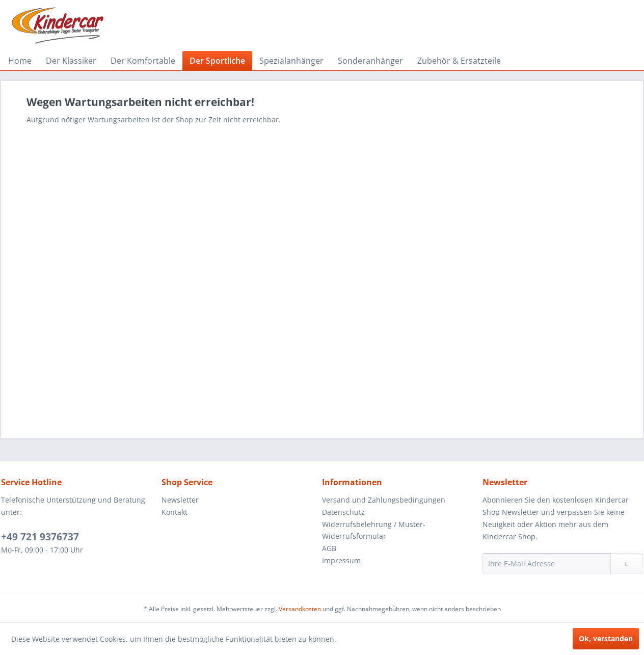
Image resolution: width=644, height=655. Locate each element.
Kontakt (175, 512)
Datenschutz (343, 512)
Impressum (341, 560)
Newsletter (180, 500)
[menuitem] (20, 61)
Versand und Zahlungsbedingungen (384, 500)
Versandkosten (300, 609)
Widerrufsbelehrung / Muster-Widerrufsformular (374, 530)
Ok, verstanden (606, 638)
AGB (329, 548)
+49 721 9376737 (40, 537)
